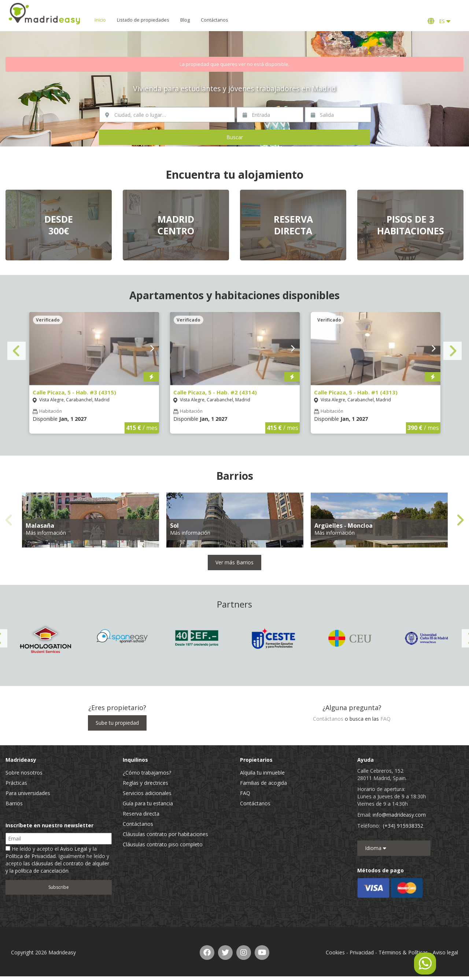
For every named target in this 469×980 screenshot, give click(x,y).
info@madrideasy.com (399, 815)
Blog (188, 20)
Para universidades (28, 793)
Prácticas (16, 783)
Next (453, 351)
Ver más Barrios (234, 562)
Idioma (376, 848)
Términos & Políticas (403, 952)
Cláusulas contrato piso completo (163, 844)
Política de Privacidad (31, 856)
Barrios (14, 803)
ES (439, 21)
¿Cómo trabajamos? (147, 773)
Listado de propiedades (146, 20)
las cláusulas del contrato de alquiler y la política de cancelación (57, 867)
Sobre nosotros (24, 773)
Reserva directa (141, 814)
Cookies (335, 952)
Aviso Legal (74, 849)
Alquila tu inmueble (262, 773)
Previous (16, 351)
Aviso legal (445, 952)
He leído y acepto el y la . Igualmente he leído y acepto (57, 860)
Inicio (103, 20)
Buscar (235, 137)
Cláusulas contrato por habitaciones (165, 834)
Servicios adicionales (147, 793)
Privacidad (362, 952)
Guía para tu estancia (148, 803)
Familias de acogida (263, 783)
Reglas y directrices (145, 783)
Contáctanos (217, 20)
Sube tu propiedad (117, 723)
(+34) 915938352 (403, 826)
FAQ (385, 719)
